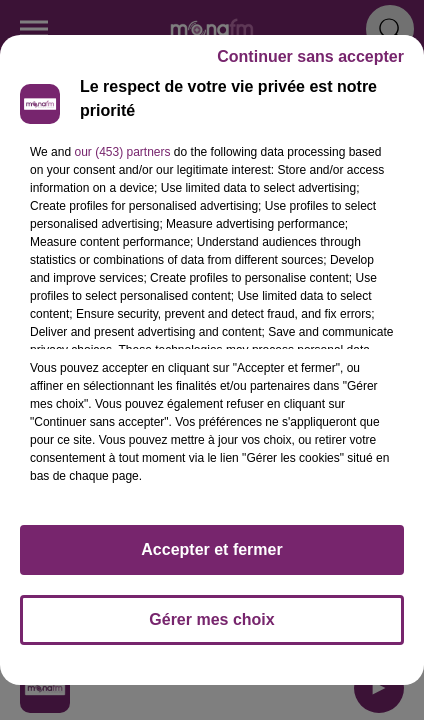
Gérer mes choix (211, 619)
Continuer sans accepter (310, 56)
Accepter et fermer (211, 549)
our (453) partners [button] (122, 152)
